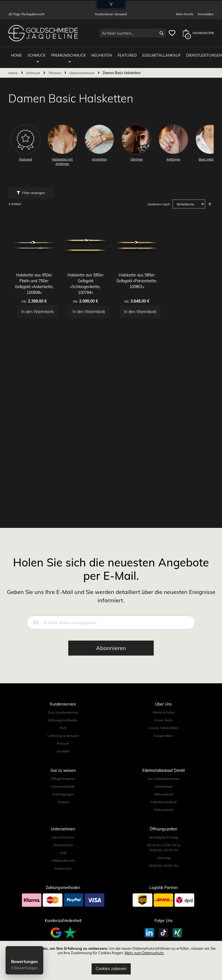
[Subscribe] (111, 648)
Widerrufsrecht (63, 861)
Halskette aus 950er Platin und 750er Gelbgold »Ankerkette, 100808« (34, 277)
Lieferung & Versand (63, 736)
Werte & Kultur (164, 712)
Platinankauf (163, 810)
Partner (63, 802)
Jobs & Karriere (63, 837)
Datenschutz (63, 845)
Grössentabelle (63, 786)
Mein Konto (185, 14)
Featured (123, 53)
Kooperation (163, 736)
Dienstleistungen (194, 53)
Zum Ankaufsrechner (163, 779)
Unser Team (164, 720)
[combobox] (133, 33)
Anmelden (206, 14)
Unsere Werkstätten (164, 728)
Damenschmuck (82, 69)
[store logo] (43, 33)
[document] (111, 960)
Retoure (63, 743)
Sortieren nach (159, 200)
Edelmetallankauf (155, 53)
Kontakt (63, 751)
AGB (63, 853)
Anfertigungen (63, 794)
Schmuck (39, 53)
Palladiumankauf (163, 802)
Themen (55, 69)
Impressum (63, 868)
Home (13, 69)
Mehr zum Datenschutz (144, 953)
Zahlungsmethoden (63, 720)
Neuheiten (100, 53)
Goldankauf (163, 786)
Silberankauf (164, 794)
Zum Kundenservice (63, 712)
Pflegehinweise (63, 779)
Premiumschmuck (70, 53)
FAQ (63, 728)
